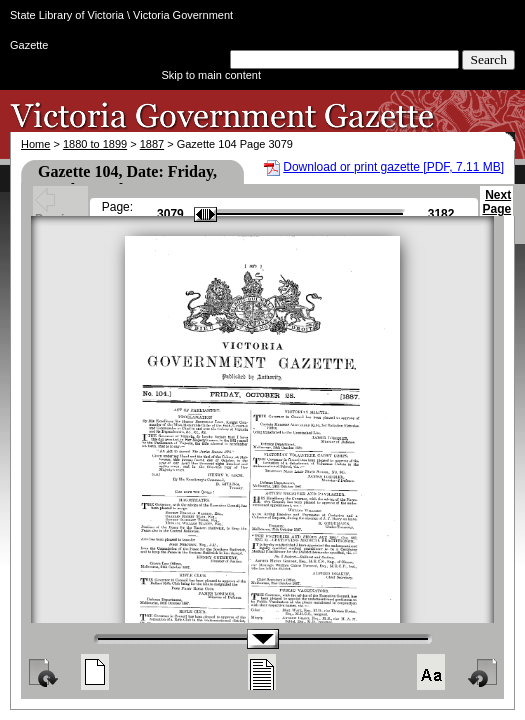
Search (488, 59)
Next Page (496, 211)
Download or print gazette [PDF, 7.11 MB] (393, 167)
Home (35, 144)
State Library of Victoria (67, 15)
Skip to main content (211, 75)
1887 (152, 144)
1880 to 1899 (95, 144)
